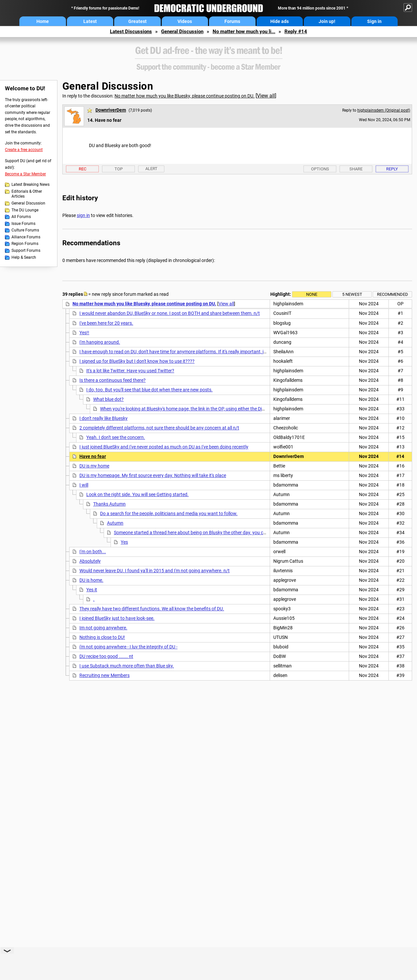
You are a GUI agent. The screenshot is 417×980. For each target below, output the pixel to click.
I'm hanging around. (100, 342)
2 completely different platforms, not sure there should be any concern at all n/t (159, 428)
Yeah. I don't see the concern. (116, 437)
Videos (185, 21)
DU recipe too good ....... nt (106, 656)
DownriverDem (111, 110)
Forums (232, 21)
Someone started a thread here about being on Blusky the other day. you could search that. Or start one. (219, 533)
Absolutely (90, 561)
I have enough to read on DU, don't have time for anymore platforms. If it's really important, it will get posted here (192, 352)
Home (43, 21)
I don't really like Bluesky (104, 418)
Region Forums (25, 244)
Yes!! (84, 333)
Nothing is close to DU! (102, 637)
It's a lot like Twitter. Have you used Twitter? (130, 371)
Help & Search (24, 257)
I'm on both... (93, 552)
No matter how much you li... (244, 32)
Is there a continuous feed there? (113, 380)
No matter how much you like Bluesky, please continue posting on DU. (185, 96)
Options (320, 169)
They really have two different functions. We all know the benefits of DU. (152, 609)
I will (84, 485)
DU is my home (94, 466)
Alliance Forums (26, 237)
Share (356, 169)
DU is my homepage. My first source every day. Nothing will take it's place (153, 475)
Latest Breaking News (31, 185)
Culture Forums (25, 230)
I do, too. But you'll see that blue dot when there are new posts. (149, 390)
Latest (90, 21)
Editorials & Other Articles (27, 194)
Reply (392, 169)
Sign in (374, 21)
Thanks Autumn (109, 504)
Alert (151, 169)
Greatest (137, 21)
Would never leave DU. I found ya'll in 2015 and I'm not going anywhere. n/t (155, 571)
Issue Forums (23, 224)
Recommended (393, 294)
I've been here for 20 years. (106, 323)
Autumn (115, 523)
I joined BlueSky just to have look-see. (117, 618)
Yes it (92, 590)
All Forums (21, 217)
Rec (83, 169)
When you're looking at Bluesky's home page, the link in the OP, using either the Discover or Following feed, (206, 409)
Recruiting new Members (104, 675)
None (312, 294)
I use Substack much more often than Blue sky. (127, 666)
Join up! (327, 21)
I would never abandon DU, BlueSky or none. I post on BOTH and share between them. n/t (170, 313)
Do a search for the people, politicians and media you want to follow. (169, 513)
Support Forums (26, 250)
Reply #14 (296, 32)
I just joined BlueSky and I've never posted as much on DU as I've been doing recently (164, 447)
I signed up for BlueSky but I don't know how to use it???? (137, 361)
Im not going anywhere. (103, 628)
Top (119, 169)
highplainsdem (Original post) (384, 110)
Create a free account (24, 150)
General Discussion (182, 32)
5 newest (352, 294)
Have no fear (93, 456)
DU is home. (91, 580)
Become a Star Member (25, 174)
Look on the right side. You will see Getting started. (137, 494)
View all (266, 96)
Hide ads (280, 21)
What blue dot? (108, 399)
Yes (124, 542)
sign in (83, 215)
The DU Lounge (25, 210)
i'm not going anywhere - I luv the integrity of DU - (128, 647)
